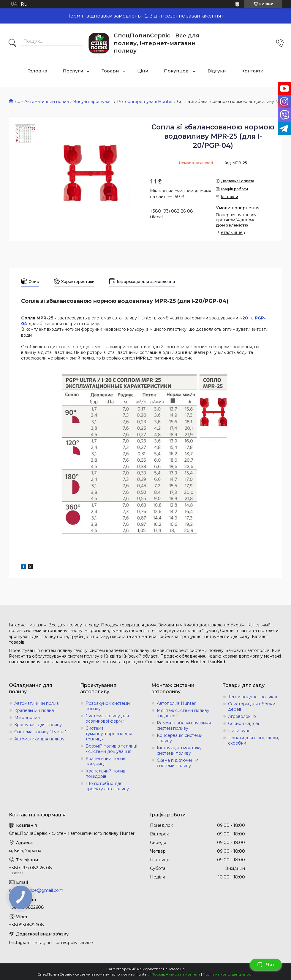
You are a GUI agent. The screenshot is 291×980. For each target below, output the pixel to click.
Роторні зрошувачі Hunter (145, 102)
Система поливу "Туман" (40, 732)
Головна (37, 71)
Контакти (253, 71)
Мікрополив (27, 718)
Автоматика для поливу (39, 739)
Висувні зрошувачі (93, 102)
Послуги (73, 71)
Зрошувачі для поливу (38, 725)
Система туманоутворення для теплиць (109, 734)
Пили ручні (240, 731)
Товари (110, 71)
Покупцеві (177, 71)
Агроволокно (242, 716)
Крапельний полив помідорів (105, 774)
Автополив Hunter (176, 703)
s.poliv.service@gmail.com (36, 890)
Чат (266, 965)
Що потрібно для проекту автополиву (107, 786)
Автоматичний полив (47, 102)
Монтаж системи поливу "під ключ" (183, 713)
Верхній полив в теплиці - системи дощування (111, 749)
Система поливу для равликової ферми (107, 718)
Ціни (143, 71)
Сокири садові (243, 723)
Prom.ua (177, 969)
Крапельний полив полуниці (105, 761)
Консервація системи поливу (180, 738)
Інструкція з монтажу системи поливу (179, 751)
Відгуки (217, 71)
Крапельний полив (34, 710)
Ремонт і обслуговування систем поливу (184, 726)
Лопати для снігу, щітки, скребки (253, 740)
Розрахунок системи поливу (108, 706)
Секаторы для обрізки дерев (252, 707)
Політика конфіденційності (228, 974)
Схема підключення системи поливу (178, 763)
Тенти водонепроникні (253, 697)
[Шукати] (12, 43)
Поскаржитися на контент (176, 974)
